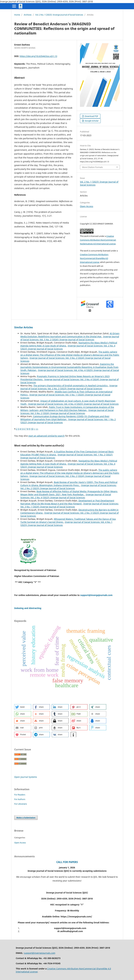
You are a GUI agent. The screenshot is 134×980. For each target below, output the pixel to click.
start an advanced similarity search (47, 436)
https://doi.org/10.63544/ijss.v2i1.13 (38, 56)
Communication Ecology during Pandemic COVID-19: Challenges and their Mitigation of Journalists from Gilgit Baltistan (65, 418)
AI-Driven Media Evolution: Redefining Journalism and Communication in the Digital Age (70, 335)
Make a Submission (26, 818)
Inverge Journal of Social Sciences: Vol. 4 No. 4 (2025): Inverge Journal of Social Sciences (73, 404)
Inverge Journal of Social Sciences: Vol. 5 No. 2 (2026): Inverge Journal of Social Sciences (70, 338)
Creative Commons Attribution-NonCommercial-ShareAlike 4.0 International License (94, 258)
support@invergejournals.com (96, 595)
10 (32, 429)
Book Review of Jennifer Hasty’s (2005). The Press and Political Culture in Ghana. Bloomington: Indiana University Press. (69, 484)
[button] (23, 707)
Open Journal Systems (26, 777)
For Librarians (21, 804)
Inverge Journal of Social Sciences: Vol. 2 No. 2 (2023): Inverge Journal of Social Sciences (69, 387)
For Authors (20, 799)
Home (17, 15)
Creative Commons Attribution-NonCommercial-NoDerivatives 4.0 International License (98, 240)
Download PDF (91, 116)
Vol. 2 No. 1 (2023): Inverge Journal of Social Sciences (59, 15)
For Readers (20, 795)
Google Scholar (91, 121)
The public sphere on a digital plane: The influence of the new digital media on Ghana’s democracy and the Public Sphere (70, 355)
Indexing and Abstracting (28, 608)
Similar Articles (24, 327)
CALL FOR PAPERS (67, 862)
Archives (28, 15)
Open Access (87, 206)
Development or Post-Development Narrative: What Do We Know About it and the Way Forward (67, 502)
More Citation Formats (92, 167)
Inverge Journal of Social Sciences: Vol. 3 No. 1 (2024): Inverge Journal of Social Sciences (70, 505)
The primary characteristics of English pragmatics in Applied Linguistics (71, 386)
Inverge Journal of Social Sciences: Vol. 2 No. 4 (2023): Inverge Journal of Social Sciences (66, 496)
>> (37, 429)
